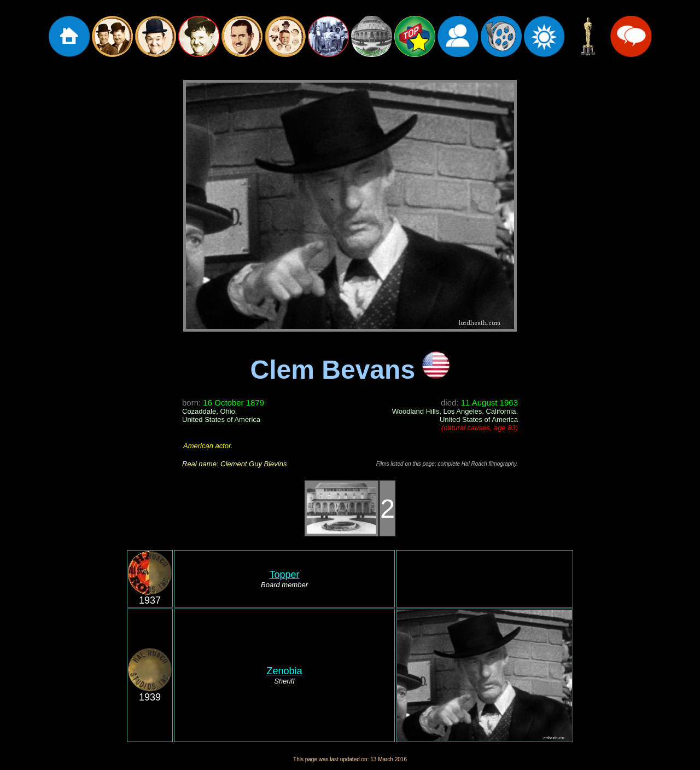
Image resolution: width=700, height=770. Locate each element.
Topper (284, 575)
